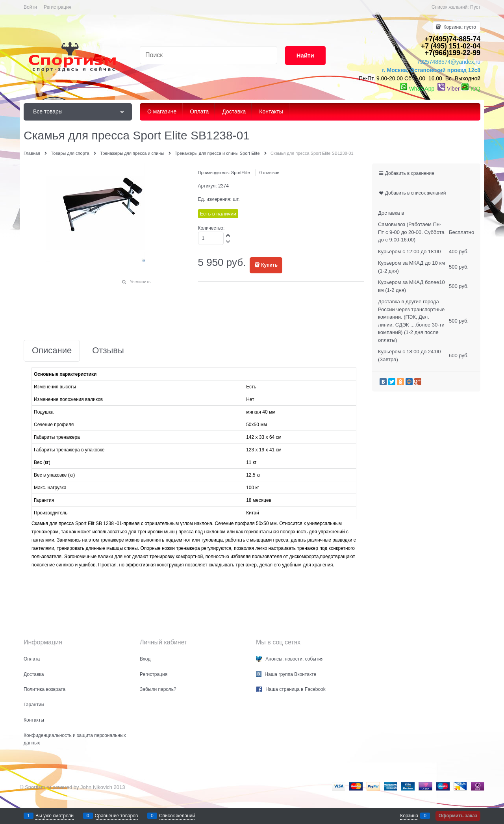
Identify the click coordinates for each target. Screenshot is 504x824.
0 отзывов (270, 173)
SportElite (241, 173)
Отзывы (108, 351)
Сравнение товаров (117, 816)
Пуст (475, 7)
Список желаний (177, 816)
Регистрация (57, 7)
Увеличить (140, 282)
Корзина (409, 816)
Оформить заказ (458, 816)
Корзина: (459, 27)
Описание (52, 351)
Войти (30, 7)
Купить (269, 265)
